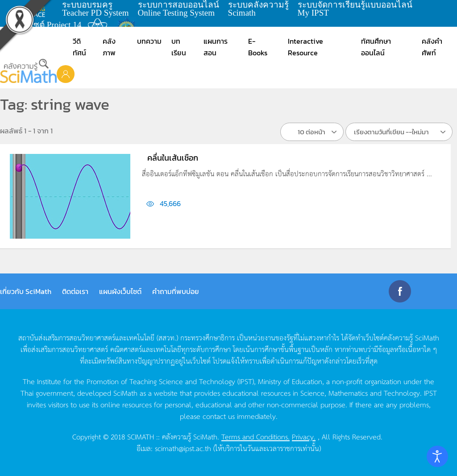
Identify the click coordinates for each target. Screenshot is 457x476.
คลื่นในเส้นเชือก (173, 158)
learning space (34, 9)
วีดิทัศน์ (79, 47)
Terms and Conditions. (256, 436)
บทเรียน (179, 47)
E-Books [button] (258, 47)
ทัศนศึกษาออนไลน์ (376, 47)
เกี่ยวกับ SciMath (26, 291)
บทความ (149, 41)
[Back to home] (28, 71)
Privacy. (304, 436)
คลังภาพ (109, 47)
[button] (66, 74)
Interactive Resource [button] (305, 47)
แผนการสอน (216, 47)
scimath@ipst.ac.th (183, 448)
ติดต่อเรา (75, 291)
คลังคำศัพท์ (432, 47)
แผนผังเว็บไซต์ (120, 291)
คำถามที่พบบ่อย (176, 291)
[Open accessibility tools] (437, 456)
